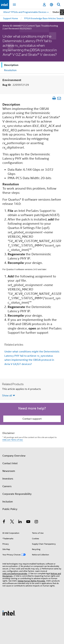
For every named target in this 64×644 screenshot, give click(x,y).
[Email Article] (59, 98)
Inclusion (8, 502)
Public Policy (10, 509)
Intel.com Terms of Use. (13, 440)
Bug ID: (16, 85)
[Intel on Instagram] (36, 522)
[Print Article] (54, 98)
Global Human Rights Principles (32, 581)
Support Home (11, 18)
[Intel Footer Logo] (9, 613)
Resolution (10, 70)
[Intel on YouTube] (28, 522)
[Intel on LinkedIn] (20, 522)
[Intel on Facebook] (4, 522)
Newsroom (9, 471)
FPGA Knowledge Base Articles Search (44, 18)
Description (11, 65)
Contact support (32, 419)
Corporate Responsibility (17, 494)
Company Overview (14, 456)
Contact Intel (10, 463)
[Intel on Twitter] (12, 522)
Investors (8, 479)
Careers (7, 486)
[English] (51, 5)
